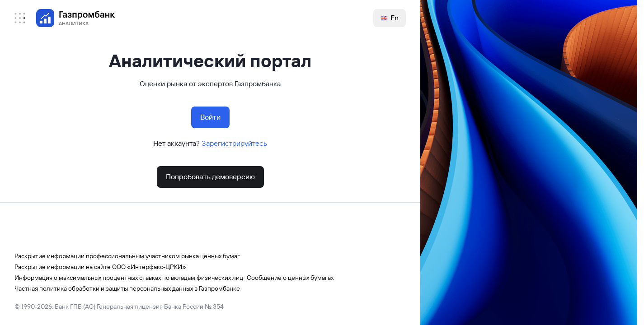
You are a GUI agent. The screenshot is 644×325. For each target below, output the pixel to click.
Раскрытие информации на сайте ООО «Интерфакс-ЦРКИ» (100, 267)
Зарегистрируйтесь (234, 143)
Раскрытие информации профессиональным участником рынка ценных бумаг (127, 256)
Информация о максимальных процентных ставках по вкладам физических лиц (129, 278)
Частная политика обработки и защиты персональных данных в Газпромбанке (127, 288)
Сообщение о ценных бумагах (290, 278)
